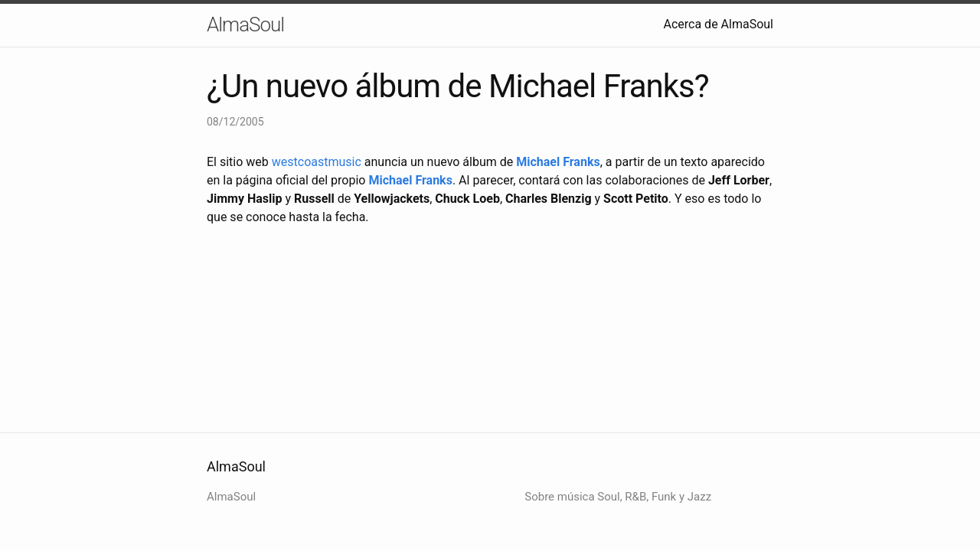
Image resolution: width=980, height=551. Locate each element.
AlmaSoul (245, 24)
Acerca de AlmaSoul (719, 24)
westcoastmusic (317, 162)
